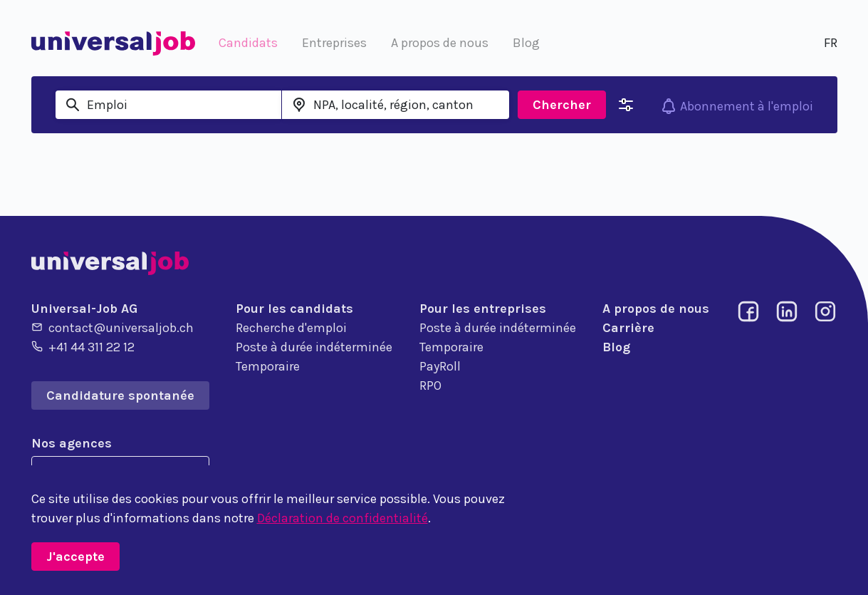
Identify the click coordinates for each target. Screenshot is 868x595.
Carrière (628, 328)
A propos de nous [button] (440, 43)
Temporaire (268, 366)
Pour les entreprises (483, 309)
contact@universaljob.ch (113, 327)
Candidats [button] (248, 43)
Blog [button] (526, 43)
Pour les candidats (294, 309)
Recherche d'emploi (291, 328)
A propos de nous (656, 309)
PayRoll (440, 366)
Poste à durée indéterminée (314, 347)
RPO (430, 386)
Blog (616, 347)
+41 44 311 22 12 (83, 346)
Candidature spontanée (120, 395)
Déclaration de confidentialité (343, 518)
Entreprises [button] (334, 43)
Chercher (562, 105)
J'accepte (75, 557)
